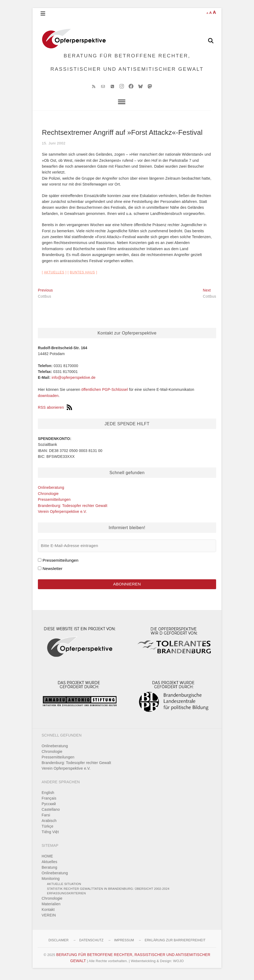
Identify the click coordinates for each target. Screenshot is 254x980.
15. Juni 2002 (54, 147)
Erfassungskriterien (66, 897)
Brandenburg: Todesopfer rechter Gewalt (73, 509)
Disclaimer (59, 944)
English (48, 797)
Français (49, 802)
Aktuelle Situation (64, 888)
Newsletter (52, 572)
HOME (47, 860)
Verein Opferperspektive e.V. (62, 515)
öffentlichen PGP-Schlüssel (105, 393)
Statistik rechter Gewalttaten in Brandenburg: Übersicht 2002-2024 (108, 893)
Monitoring (51, 883)
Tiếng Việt (50, 836)
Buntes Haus (82, 276)
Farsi (46, 819)
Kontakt (48, 914)
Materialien (51, 908)
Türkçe (47, 830)
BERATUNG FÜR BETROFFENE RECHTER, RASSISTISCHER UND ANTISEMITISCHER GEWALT (127, 64)
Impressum (124, 944)
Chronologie (48, 497)
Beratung (49, 871)
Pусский (49, 808)
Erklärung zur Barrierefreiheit (175, 944)
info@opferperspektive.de (74, 381)
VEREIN (49, 919)
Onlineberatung (51, 491)
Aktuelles (54, 276)
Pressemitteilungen (54, 503)
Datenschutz (91, 944)
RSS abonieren (55, 411)
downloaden (48, 399)
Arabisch (49, 825)
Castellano (51, 813)
